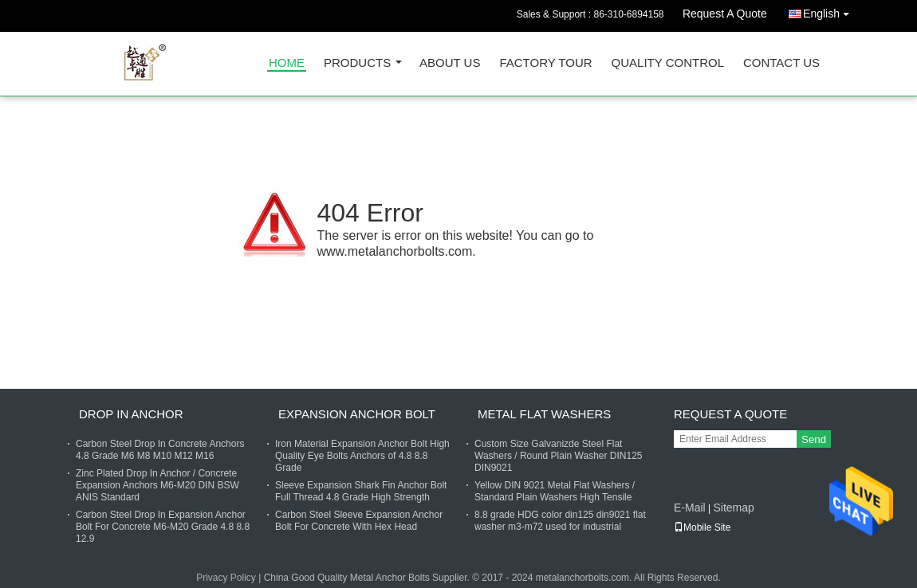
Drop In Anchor (131, 414)
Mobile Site (702, 527)
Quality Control (668, 63)
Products (357, 63)
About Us (450, 63)
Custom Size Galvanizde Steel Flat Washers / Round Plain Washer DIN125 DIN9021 (559, 456)
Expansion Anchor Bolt (357, 414)
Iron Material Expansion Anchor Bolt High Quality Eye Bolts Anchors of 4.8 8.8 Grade (362, 456)
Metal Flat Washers (544, 414)
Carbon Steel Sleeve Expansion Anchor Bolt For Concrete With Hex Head (359, 521)
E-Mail (690, 508)
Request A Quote (725, 14)
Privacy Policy (226, 578)
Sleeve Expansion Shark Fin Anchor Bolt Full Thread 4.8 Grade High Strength (361, 491)
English (830, 11)
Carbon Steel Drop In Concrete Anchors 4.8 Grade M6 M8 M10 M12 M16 (160, 450)
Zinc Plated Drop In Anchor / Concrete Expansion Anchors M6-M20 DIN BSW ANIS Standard (157, 485)
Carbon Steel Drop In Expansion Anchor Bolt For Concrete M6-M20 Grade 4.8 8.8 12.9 (163, 527)
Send (814, 439)
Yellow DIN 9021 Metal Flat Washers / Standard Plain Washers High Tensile (555, 491)
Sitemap (733, 508)
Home (287, 63)
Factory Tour (545, 63)
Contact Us (781, 63)
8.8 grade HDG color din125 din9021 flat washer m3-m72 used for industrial (560, 521)
